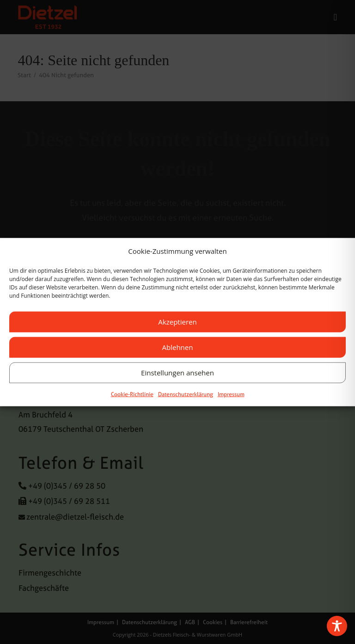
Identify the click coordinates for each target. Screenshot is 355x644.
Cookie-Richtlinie (132, 394)
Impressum (231, 394)
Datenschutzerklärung (186, 394)
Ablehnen (178, 347)
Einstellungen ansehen (177, 373)
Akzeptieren (177, 322)
